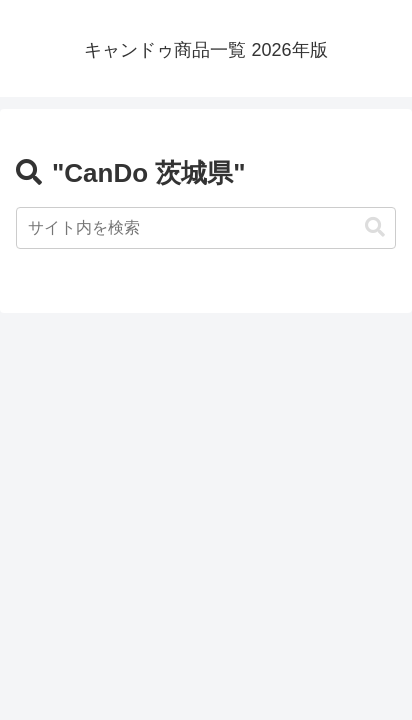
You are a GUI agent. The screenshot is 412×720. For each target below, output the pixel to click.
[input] (206, 228)
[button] (375, 227)
